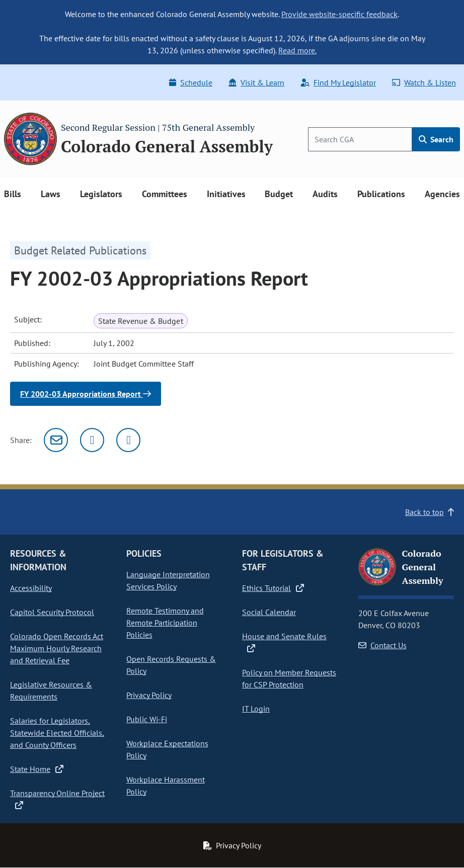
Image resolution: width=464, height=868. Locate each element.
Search (436, 139)
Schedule (191, 82)
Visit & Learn (256, 82)
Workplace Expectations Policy (167, 749)
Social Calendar (269, 612)
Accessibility (31, 588)
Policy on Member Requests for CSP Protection (289, 678)
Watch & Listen (424, 82)
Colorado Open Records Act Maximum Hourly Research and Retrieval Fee (57, 648)
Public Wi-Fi (147, 719)
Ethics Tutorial (273, 588)
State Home (37, 769)
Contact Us (382, 645)
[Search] (360, 139)
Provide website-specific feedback (339, 14)
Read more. (297, 50)
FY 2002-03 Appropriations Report (86, 394)
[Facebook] (128, 440)
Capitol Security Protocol (52, 612)
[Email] (56, 440)
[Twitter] (92, 440)
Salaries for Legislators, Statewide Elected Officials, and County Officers (57, 733)
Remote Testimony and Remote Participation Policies (165, 623)
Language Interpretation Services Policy (168, 580)
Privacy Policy (149, 695)
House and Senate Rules (284, 642)
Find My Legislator (338, 82)
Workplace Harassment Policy (166, 786)
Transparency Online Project (57, 799)
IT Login (256, 709)
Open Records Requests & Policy (171, 665)
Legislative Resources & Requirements (51, 690)
